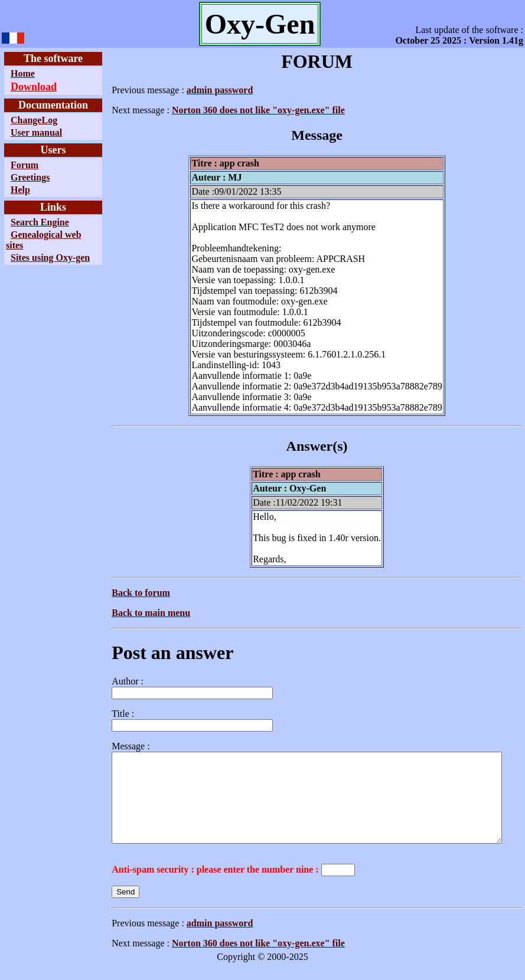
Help (20, 190)
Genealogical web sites (34, 240)
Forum (25, 165)
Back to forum (114, 593)
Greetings (30, 177)
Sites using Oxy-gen (30, 263)
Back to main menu (124, 613)
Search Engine (40, 222)
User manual (36, 132)
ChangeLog (34, 120)
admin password (193, 90)
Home (23, 73)
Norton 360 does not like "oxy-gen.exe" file (231, 110)
